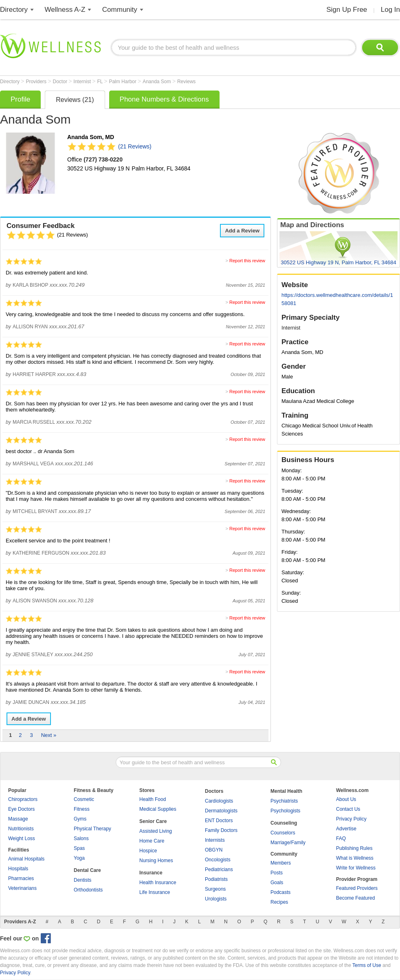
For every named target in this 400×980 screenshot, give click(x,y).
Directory (14, 10)
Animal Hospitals (26, 859)
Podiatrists (216, 879)
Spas (79, 848)
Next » (49, 735)
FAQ (341, 838)
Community (120, 10)
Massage (18, 819)
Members (281, 863)
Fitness (82, 809)
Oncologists (218, 860)
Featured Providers (357, 888)
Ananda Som (157, 82)
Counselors (283, 833)
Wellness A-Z (65, 10)
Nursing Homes (156, 861)
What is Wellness (355, 858)
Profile (20, 99)
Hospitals (18, 869)
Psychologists (285, 811)
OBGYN (214, 850)
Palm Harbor (123, 82)
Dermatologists (221, 811)
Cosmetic (84, 799)
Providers (37, 82)
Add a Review (242, 231)
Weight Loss (22, 838)
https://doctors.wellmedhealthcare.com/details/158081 (337, 299)
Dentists (82, 880)
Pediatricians (219, 869)
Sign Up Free (347, 10)
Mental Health (286, 791)
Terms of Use (367, 965)
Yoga (79, 858)
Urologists (216, 899)
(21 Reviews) (135, 146)
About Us (346, 799)
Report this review (247, 261)
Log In (390, 10)
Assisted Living (156, 831)
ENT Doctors (219, 821)
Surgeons (215, 889)
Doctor (61, 82)
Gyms (80, 819)
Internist (83, 82)
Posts (277, 873)
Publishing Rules (354, 848)
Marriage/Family (288, 843)
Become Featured (355, 898)
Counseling (284, 823)
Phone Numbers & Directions (164, 99)
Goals (277, 883)
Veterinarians (22, 888)
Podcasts (280, 892)
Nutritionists (21, 829)
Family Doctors (221, 830)
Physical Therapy (92, 829)
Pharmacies (21, 878)
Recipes (279, 902)
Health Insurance (158, 883)
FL (100, 82)
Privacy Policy (351, 819)
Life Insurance (155, 892)
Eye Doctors (21, 809)
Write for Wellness (356, 868)
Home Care (152, 841)
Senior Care (153, 821)
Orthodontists (88, 890)
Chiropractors (23, 799)
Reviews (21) (75, 100)
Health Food (153, 799)
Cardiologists (219, 801)
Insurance (151, 873)
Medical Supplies (158, 809)
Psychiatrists (284, 801)
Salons (81, 838)
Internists (215, 840)
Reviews (186, 82)
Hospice (148, 851)
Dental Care (87, 870)
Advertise (346, 829)
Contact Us (348, 809)
